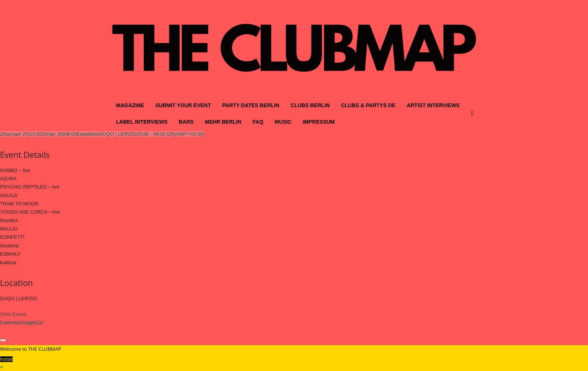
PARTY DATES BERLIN (250, 105)
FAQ (258, 122)
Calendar (10, 322)
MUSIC (283, 122)
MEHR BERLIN (223, 122)
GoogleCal (31, 322)
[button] (474, 114)
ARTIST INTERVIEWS (433, 105)
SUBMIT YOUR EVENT (183, 105)
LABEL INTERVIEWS (142, 122)
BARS (186, 122)
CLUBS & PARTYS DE (368, 105)
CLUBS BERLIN (310, 105)
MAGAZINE (130, 105)
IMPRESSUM (319, 122)
